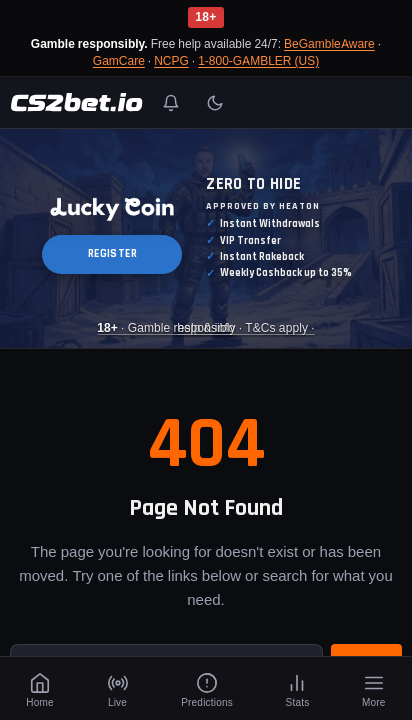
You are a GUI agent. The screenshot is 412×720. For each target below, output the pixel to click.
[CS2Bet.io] (76, 103)
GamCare (119, 60)
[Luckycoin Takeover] (206, 238)
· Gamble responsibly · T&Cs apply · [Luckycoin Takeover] (205, 328)
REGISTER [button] (112, 254)
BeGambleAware (329, 43)
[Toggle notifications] (171, 103)
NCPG (171, 60)
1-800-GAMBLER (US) (258, 60)
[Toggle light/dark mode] (215, 103)
